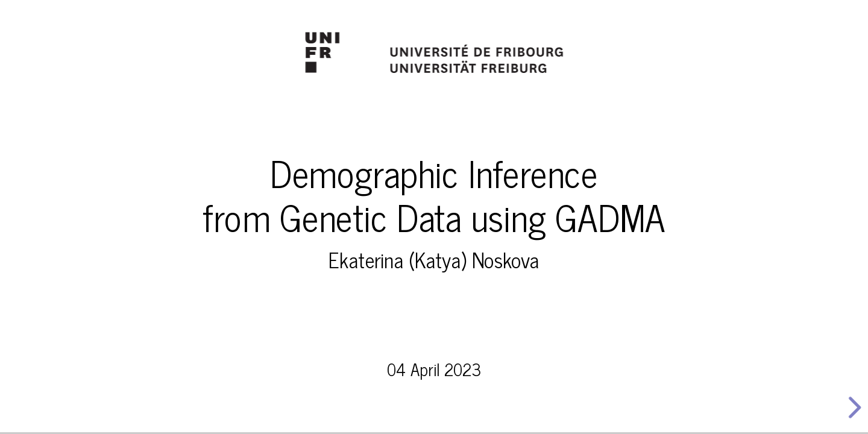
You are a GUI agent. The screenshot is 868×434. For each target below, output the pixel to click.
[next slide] (851, 407)
